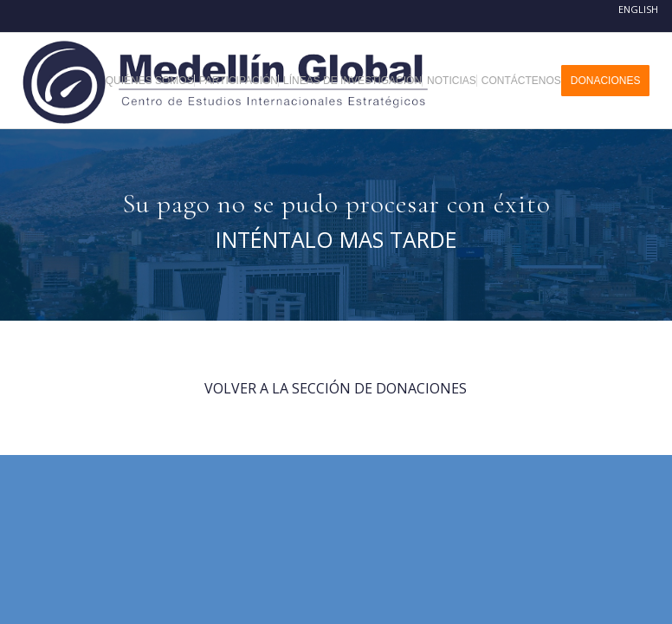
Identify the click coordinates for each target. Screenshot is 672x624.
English (638, 9)
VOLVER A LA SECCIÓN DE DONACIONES (336, 388)
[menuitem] (156, 81)
